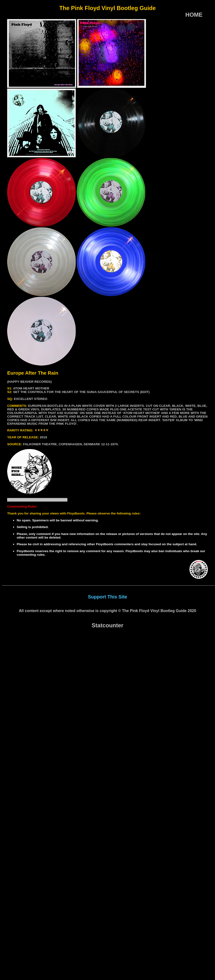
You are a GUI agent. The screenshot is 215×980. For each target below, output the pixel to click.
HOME (194, 15)
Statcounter (107, 625)
